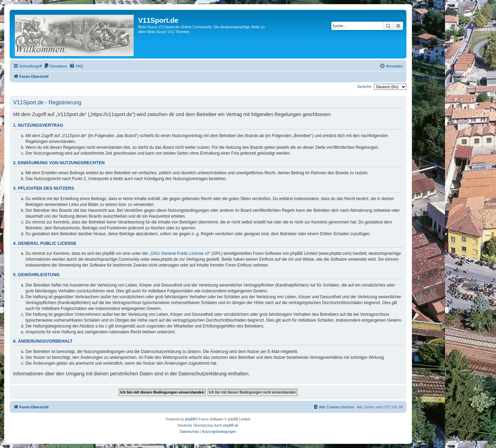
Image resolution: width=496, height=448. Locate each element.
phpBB (190, 419)
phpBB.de (231, 425)
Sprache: (365, 86)
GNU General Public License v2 (180, 253)
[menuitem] (55, 66)
